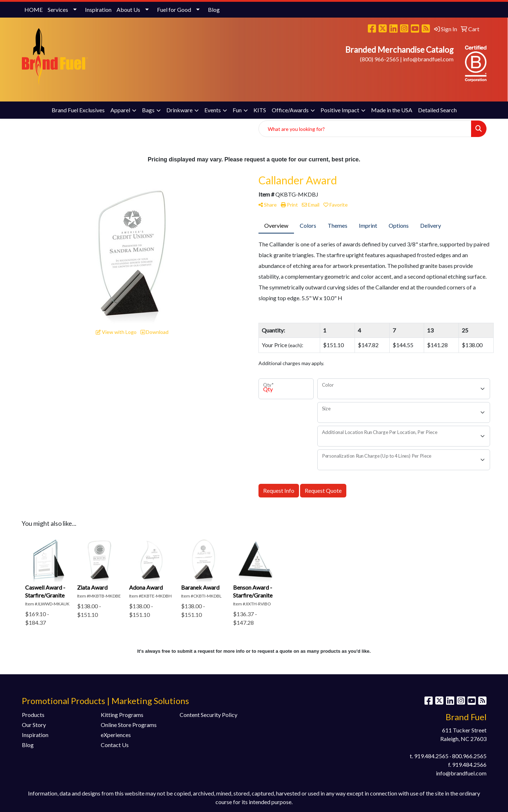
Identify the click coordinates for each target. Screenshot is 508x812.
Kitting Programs (122, 715)
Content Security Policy (208, 715)
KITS (260, 110)
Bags (148, 110)
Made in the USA (392, 110)
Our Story (34, 725)
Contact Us (115, 745)
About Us (128, 10)
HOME (34, 10)
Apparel (120, 110)
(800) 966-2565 (379, 59)
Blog (214, 10)
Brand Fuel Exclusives (78, 110)
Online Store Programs (129, 725)
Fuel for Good (174, 10)
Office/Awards (290, 110)
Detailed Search (437, 110)
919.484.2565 (431, 756)
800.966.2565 (469, 756)
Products (33, 715)
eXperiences (116, 735)
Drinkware (179, 110)
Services (58, 10)
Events (213, 110)
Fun (237, 110)
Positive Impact (340, 110)
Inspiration (98, 10)
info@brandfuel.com (428, 59)
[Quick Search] (365, 129)
